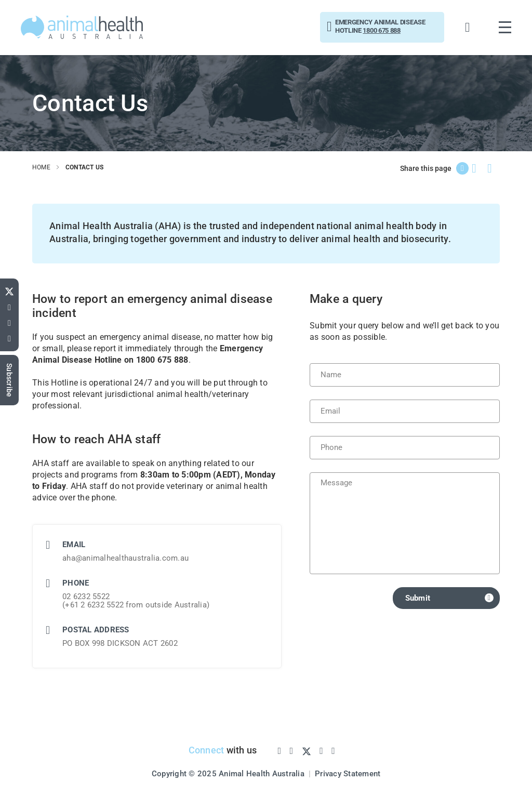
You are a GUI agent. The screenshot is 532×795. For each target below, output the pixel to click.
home (41, 167)
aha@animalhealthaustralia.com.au (125, 558)
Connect (207, 750)
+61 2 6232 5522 (94, 605)
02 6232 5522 (86, 597)
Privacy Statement (348, 774)
